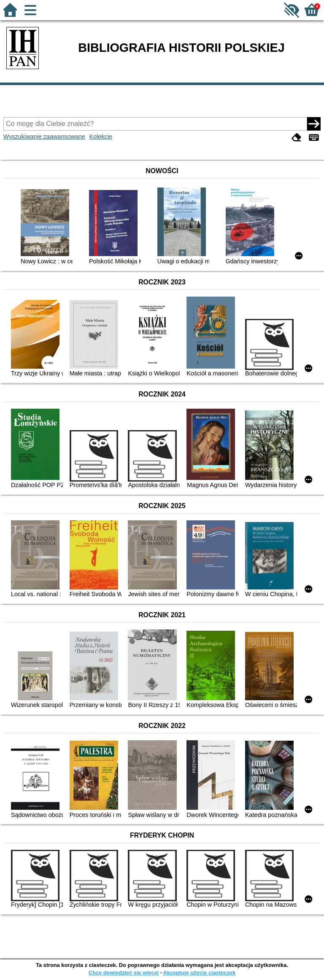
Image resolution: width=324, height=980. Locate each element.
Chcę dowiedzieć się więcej (124, 973)
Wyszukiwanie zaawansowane (44, 137)
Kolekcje (101, 137)
